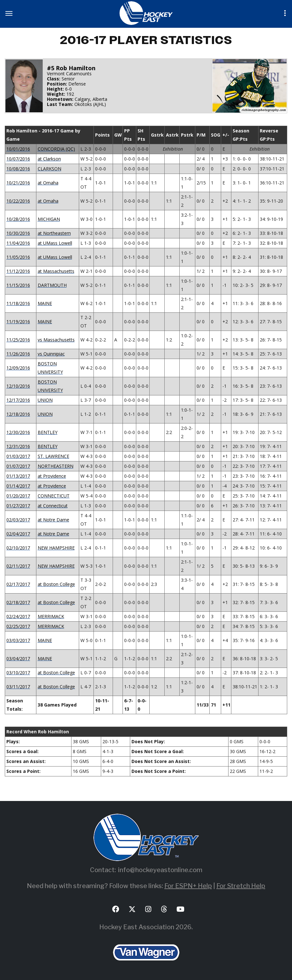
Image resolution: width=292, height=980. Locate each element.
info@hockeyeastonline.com (160, 870)
